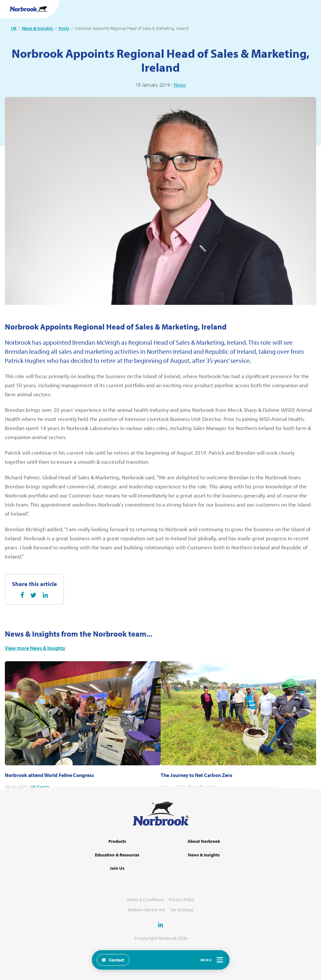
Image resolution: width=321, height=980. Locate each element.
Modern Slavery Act (146, 910)
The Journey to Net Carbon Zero (196, 784)
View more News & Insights (35, 657)
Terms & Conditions (145, 900)
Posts (64, 28)
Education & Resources (117, 855)
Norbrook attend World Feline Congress (49, 784)
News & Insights (38, 28)
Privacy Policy (182, 900)
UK (14, 28)
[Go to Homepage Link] (29, 9)
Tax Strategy (182, 910)
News (180, 85)
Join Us (117, 868)
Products (117, 841)
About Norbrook (204, 841)
